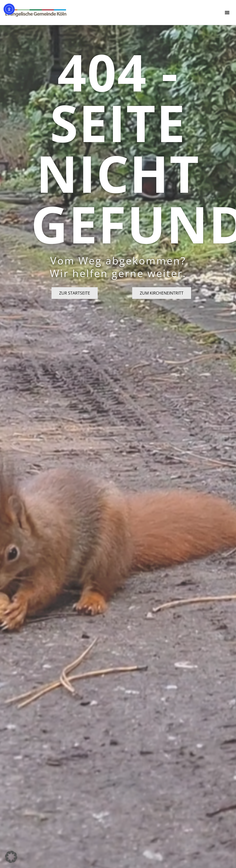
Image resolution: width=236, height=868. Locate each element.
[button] (227, 12)
